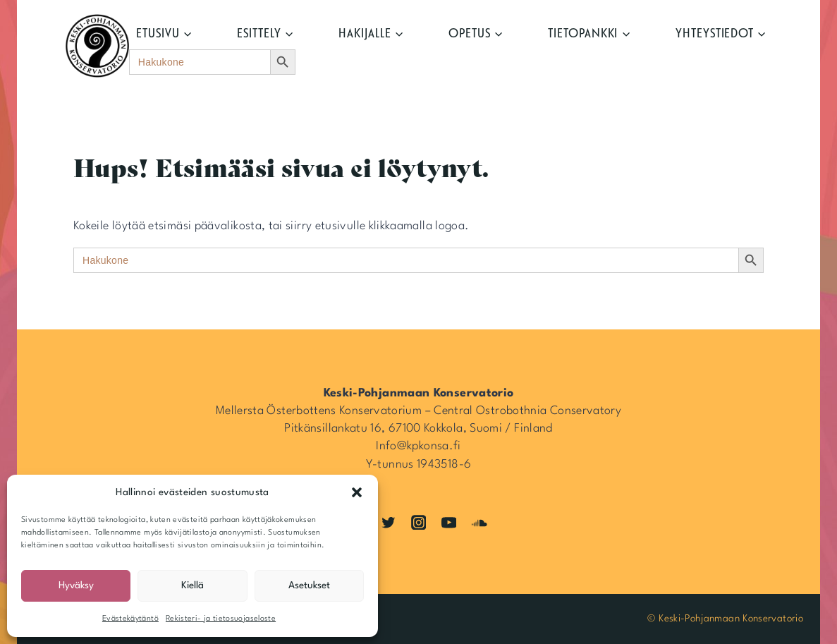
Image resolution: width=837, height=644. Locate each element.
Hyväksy (76, 585)
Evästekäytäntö (130, 619)
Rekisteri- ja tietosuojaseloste (221, 619)
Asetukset (309, 585)
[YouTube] (449, 522)
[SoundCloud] (479, 522)
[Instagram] (418, 522)
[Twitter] (388, 522)
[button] (357, 492)
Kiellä (193, 585)
